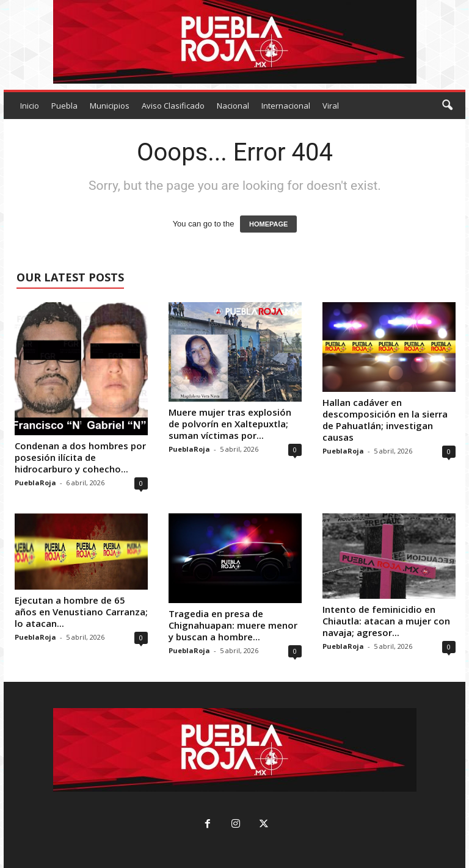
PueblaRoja (35, 483)
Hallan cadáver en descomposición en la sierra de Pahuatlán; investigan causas (385, 420)
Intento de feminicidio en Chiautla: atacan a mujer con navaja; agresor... (386, 621)
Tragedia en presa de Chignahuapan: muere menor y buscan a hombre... (233, 625)
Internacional (286, 106)
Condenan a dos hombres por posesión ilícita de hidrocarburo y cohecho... (80, 457)
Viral (331, 106)
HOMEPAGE (268, 224)
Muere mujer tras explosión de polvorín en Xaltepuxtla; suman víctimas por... (230, 424)
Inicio (30, 106)
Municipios (110, 106)
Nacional (233, 106)
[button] (447, 106)
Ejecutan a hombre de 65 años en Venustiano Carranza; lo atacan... (81, 612)
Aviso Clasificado (173, 106)
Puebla (64, 106)
